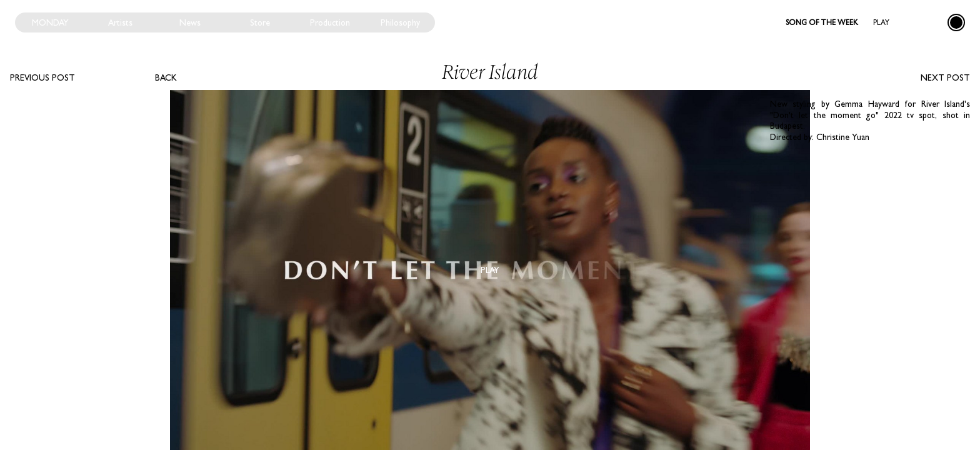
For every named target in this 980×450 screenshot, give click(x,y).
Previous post (42, 77)
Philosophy (400, 22)
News (190, 22)
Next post (945, 77)
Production (330, 22)
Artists (120, 22)
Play (881, 22)
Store (260, 22)
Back (166, 77)
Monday (50, 22)
